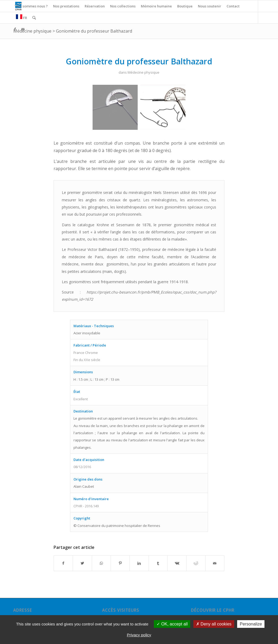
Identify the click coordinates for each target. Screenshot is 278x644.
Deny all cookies (214, 624)
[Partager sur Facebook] (63, 563)
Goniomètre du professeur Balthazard (94, 31)
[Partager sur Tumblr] (158, 563)
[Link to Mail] (23, 29)
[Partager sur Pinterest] (120, 563)
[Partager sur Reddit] (196, 563)
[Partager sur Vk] (177, 563)
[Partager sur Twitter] (82, 563)
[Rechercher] (34, 18)
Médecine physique (32, 31)
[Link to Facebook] (15, 29)
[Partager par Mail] (215, 563)
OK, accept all (172, 624)
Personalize (251, 624)
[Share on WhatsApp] (101, 563)
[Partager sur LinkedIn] (139, 563)
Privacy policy (139, 635)
